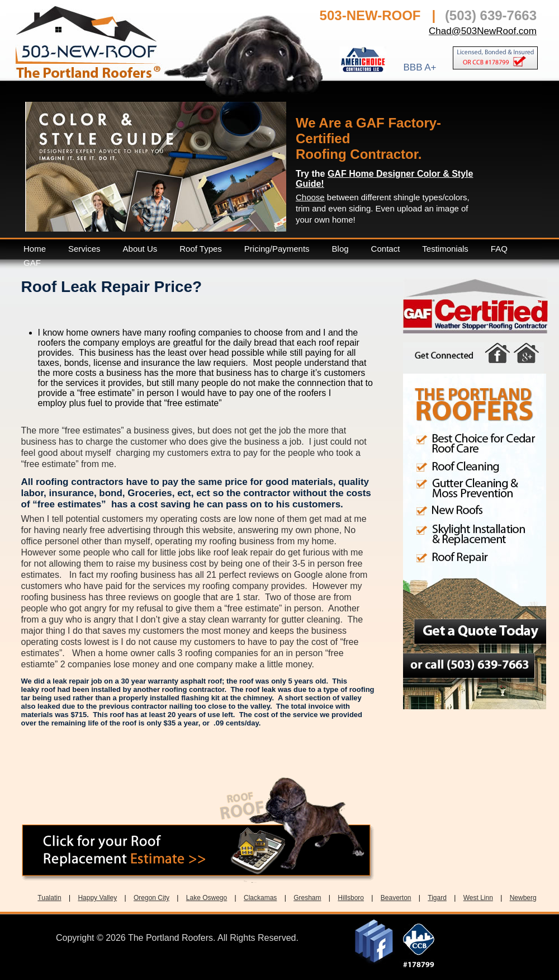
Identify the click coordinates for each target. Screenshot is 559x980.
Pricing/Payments (277, 249)
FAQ (499, 249)
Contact (386, 249)
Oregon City (151, 898)
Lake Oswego (207, 898)
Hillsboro (351, 898)
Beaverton (396, 898)
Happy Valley (97, 898)
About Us (140, 249)
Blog (340, 249)
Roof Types (201, 249)
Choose (310, 197)
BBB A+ (420, 67)
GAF (32, 263)
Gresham (307, 898)
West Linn (478, 898)
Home (35, 249)
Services (84, 249)
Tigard (437, 898)
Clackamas (260, 898)
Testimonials (445, 249)
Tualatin (49, 898)
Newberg (523, 898)
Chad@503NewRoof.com (483, 31)
